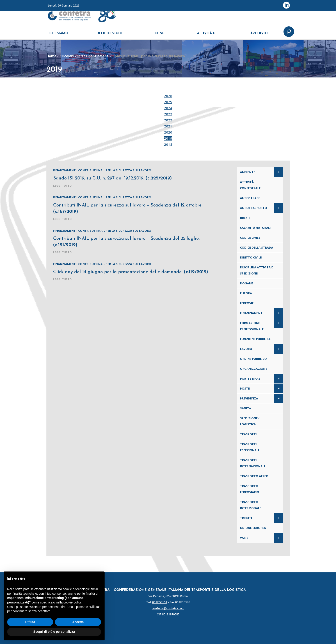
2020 (168, 132)
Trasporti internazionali (253, 463)
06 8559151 (160, 602)
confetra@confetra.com (168, 608)
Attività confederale (250, 185)
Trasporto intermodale (251, 505)
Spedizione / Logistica (250, 421)
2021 (168, 126)
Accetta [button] (78, 622)
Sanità (246, 408)
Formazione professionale (252, 326)
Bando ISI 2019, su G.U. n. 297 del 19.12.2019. (112, 178)
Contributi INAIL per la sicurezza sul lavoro (115, 170)
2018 (168, 144)
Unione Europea (253, 528)
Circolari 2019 (71, 56)
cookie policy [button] (72, 602)
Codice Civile (250, 238)
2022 (168, 120)
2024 (168, 108)
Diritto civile (251, 257)
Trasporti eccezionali (249, 447)
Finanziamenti (98, 56)
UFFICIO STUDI (109, 35)
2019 (168, 138)
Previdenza (249, 398)
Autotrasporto (254, 208)
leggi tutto (62, 186)
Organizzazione (254, 369)
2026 (168, 96)
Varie (244, 538)
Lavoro (246, 349)
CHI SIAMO (59, 35)
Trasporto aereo (254, 476)
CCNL (159, 35)
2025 (168, 102)
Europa (246, 293)
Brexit (245, 218)
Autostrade (250, 198)
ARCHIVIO (259, 35)
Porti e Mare (250, 379)
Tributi (246, 518)
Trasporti (248, 434)
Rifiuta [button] (30, 622)
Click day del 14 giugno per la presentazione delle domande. (131, 272)
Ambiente (248, 172)
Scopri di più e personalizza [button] (54, 632)
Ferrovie (247, 303)
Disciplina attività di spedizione (257, 270)
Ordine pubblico (253, 359)
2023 (168, 114)
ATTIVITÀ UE (207, 35)
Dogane (246, 283)
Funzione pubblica (255, 339)
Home (51, 56)
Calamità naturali (255, 228)
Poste (245, 388)
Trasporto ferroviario (250, 489)
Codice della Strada (257, 247)
